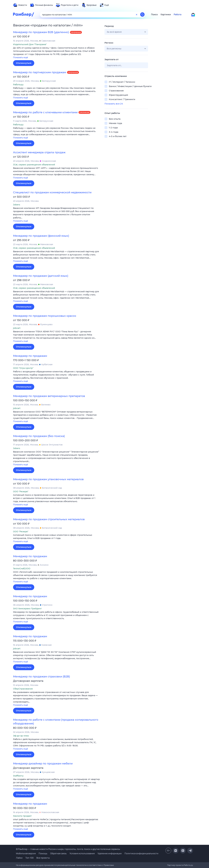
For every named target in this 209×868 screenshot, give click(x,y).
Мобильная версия (26, 853)
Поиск (154, 15)
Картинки (166, 15)
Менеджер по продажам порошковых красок (45, 316)
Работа (178, 15)
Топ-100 (29, 858)
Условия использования (82, 853)
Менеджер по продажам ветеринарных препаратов (49, 396)
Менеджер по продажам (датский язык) (41, 276)
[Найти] (142, 15)
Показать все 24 (114, 104)
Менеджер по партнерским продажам (40, 72)
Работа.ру (188, 865)
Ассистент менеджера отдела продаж (39, 152)
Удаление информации (110, 853)
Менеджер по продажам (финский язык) (41, 236)
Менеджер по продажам (30, 356)
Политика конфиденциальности (141, 853)
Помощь (43, 853)
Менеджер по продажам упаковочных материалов (48, 479)
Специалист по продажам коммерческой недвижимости (52, 192)
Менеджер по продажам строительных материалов (49, 519)
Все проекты (43, 858)
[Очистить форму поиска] (137, 15)
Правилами (109, 865)
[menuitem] (20, 5)
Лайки (19, 858)
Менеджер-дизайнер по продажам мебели (43, 764)
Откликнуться (24, 63)
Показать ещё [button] (21, 57)
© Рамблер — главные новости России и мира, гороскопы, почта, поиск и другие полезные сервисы (68, 849)
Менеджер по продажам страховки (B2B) (42, 677)
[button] (57, 53)
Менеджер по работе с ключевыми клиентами (45, 112)
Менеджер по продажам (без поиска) (39, 436)
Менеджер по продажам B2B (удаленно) (41, 32)
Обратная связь (58, 853)
